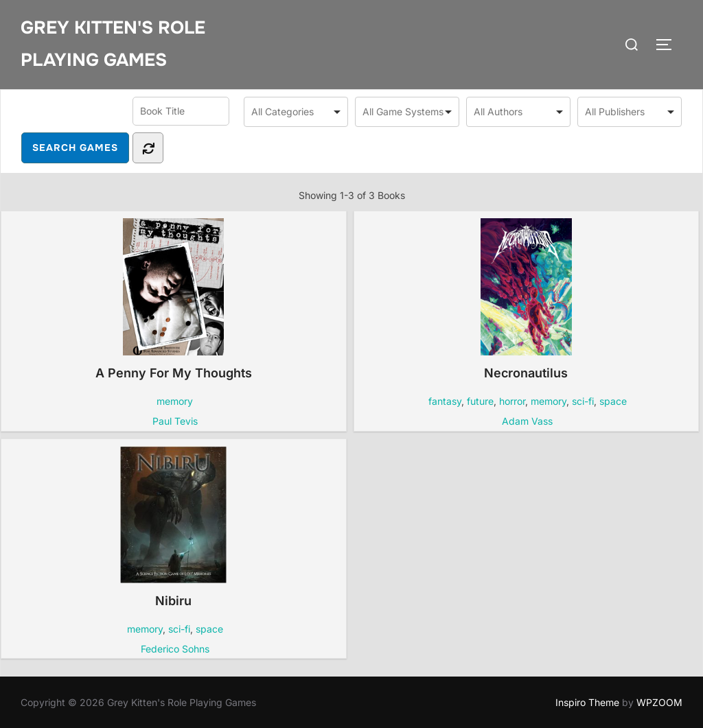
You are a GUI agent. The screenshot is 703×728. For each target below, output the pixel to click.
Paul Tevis (175, 421)
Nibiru (173, 527)
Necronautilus (526, 299)
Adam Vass (527, 421)
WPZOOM (659, 702)
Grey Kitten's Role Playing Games (113, 44)
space (613, 401)
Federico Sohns (175, 649)
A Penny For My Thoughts (174, 299)
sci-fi (583, 401)
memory (175, 401)
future (480, 401)
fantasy (445, 401)
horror (512, 401)
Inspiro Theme (587, 702)
